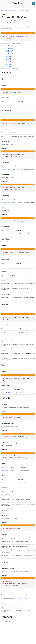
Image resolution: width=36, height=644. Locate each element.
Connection (18, 21)
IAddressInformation (6, 169)
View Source (32, 14)
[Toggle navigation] (2, 4)
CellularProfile (9, 45)
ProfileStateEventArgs (22, 598)
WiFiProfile (9, 57)
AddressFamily (5, 471)
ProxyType (4, 332)
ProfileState (4, 483)
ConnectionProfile (24, 11)
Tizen (9, 21)
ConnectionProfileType (6, 393)
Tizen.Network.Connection (9, 11)
